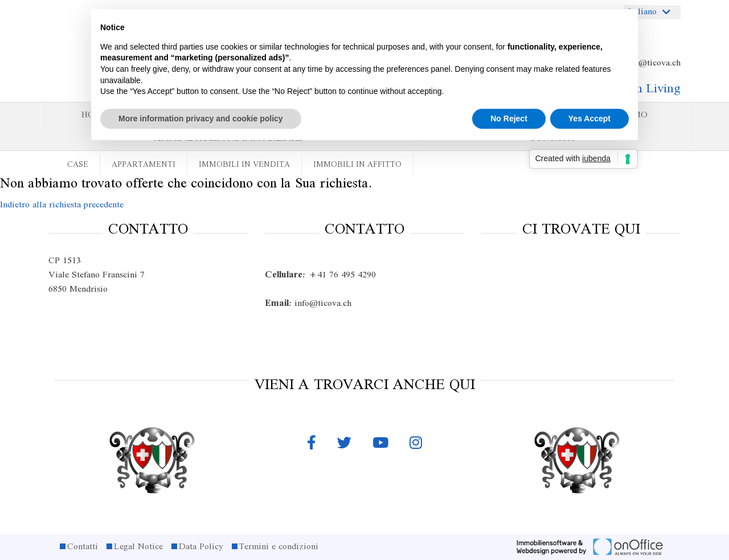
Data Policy (201, 547)
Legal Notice (138, 547)
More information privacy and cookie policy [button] (201, 118)
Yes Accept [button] (589, 118)
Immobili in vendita (244, 165)
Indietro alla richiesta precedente (62, 205)
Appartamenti (144, 165)
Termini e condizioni (279, 547)
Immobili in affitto (357, 165)
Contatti (83, 547)
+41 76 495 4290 (320, 275)
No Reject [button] (509, 118)
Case (78, 165)
